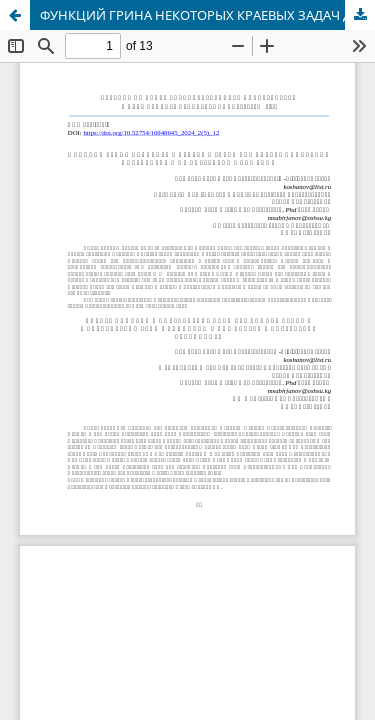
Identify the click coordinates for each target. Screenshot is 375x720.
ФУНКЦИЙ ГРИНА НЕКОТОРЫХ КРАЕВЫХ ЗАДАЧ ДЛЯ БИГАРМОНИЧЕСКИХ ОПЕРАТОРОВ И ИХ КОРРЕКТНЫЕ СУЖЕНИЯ (207, 15)
